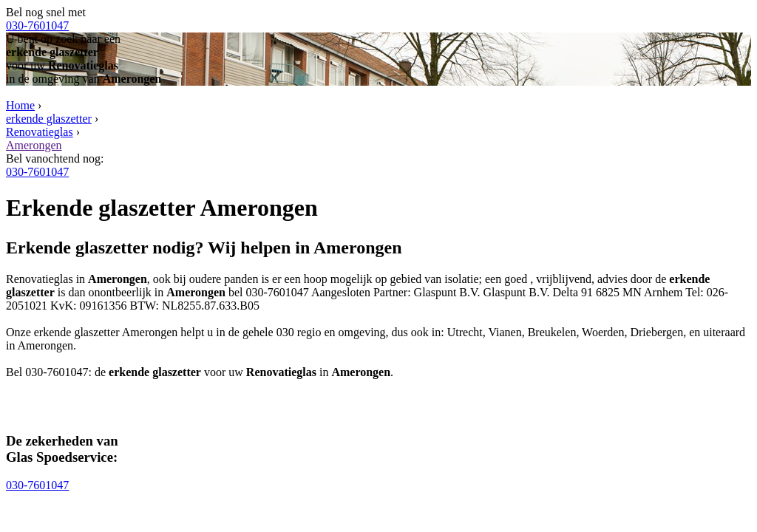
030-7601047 (37, 25)
